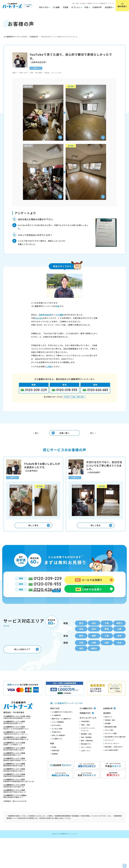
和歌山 (94, 657)
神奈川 (119, 630)
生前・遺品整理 (86, 746)
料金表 (53, 756)
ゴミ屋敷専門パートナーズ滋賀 (14, 799)
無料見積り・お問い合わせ (113, 756)
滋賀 (81, 657)
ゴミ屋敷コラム (56, 748)
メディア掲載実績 (57, 731)
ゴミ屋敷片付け (88, 717)
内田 (57, 306)
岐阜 (119, 644)
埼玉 (94, 630)
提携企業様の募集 (110, 735)
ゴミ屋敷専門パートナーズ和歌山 (15, 804)
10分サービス (85, 759)
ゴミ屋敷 (59, 315)
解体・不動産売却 (86, 749)
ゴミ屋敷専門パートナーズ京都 (14, 783)
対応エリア (108, 725)
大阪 (81, 651)
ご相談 (49, 366)
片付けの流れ (55, 734)
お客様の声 (34, 37)
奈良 (119, 651)
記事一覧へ (59, 434)
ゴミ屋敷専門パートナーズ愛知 (14, 767)
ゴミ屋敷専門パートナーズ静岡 (14, 772)
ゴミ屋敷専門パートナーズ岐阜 (14, 778)
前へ (36, 434)
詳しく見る (39, 529)
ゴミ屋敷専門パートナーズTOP (15, 37)
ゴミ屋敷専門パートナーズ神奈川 (15, 746)
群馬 (107, 636)
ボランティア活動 (110, 742)
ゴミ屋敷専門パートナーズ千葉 (14, 741)
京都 (94, 651)
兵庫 (107, 651)
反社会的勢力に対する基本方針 (114, 746)
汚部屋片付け (87, 722)
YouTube (39, 318)
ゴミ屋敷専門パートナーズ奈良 (14, 794)
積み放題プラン (86, 753)
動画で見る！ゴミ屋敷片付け (61, 727)
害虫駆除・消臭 (86, 743)
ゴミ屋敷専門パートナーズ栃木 (14, 757)
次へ (93, 434)
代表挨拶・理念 (109, 729)
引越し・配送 (85, 733)
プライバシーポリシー (111, 752)
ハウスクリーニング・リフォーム (88, 738)
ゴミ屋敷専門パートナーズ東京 (14, 730)
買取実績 (54, 763)
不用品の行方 (55, 741)
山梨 (119, 636)
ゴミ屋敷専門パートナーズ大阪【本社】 (17, 725)
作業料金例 (55, 759)
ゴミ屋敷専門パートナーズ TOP (66, 712)
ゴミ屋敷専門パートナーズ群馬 (14, 762)
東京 (81, 630)
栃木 (94, 636)
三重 (107, 644)
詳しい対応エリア (27, 658)
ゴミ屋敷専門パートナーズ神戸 (14, 788)
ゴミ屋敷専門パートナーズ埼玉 (14, 736)
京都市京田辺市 (45, 315)
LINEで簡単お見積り (111, 759)
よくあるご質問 (56, 737)
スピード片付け (86, 756)
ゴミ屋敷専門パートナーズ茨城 (14, 751)
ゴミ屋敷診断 (55, 724)
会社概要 (107, 732)
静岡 (94, 644)
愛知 (81, 644)
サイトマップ (108, 749)
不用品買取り (85, 730)
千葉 (107, 630)
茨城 (81, 636)
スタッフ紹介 (108, 739)
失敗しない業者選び (58, 744)
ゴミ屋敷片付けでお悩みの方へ (61, 721)
